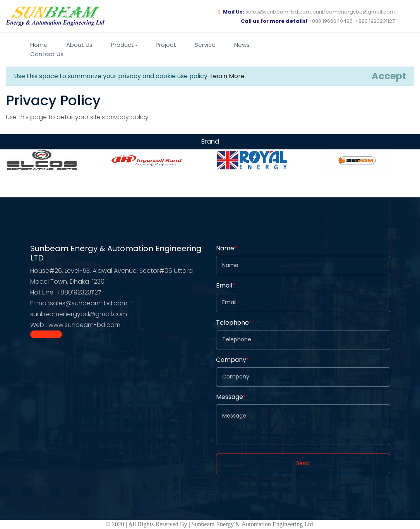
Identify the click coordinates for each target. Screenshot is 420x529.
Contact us (47, 54)
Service (205, 45)
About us (79, 45)
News (242, 45)
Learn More (227, 76)
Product (124, 45)
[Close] (389, 76)
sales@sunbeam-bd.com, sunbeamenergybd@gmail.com (307, 12)
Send (303, 463)
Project (166, 45)
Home (39, 45)
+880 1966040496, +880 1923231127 (318, 21)
